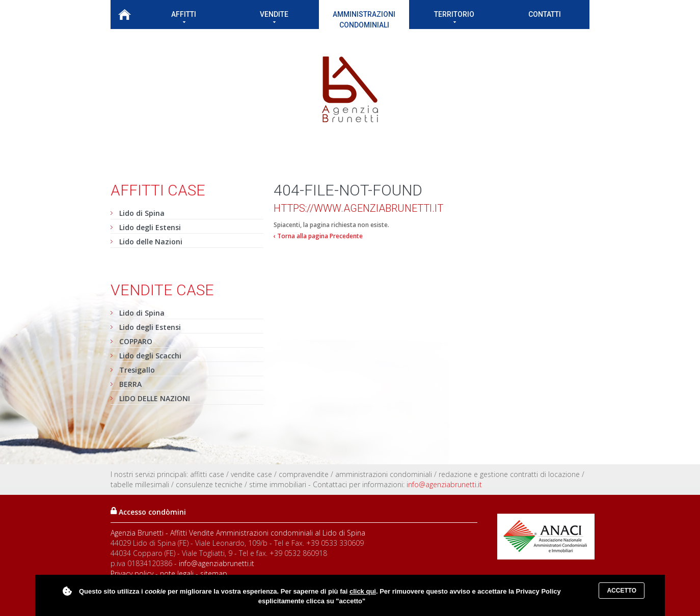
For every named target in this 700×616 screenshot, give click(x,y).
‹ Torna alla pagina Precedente (318, 236)
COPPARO (136, 341)
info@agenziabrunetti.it (444, 484)
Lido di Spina (142, 213)
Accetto (622, 591)
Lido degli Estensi (150, 227)
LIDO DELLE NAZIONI (155, 398)
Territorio (454, 17)
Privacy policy (132, 573)
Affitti (184, 17)
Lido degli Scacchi (150, 356)
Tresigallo (137, 370)
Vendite (274, 17)
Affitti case (158, 190)
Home (125, 15)
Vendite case (162, 290)
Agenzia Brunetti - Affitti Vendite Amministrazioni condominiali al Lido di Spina (238, 533)
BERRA (130, 384)
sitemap (214, 573)
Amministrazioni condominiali (364, 20)
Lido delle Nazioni (151, 242)
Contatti (545, 14)
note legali (177, 573)
